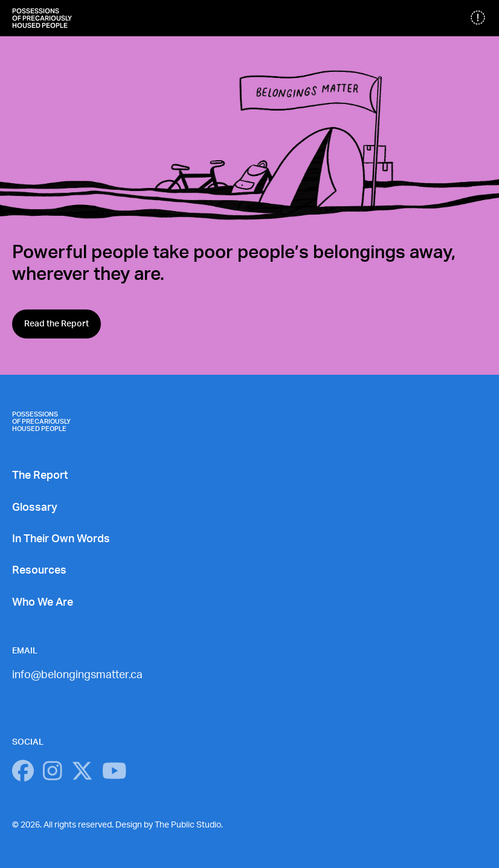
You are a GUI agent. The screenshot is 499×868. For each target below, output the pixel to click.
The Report (40, 476)
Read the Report (56, 324)
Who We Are (43, 603)
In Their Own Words (61, 539)
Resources (39, 571)
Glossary (35, 508)
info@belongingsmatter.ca (77, 675)
